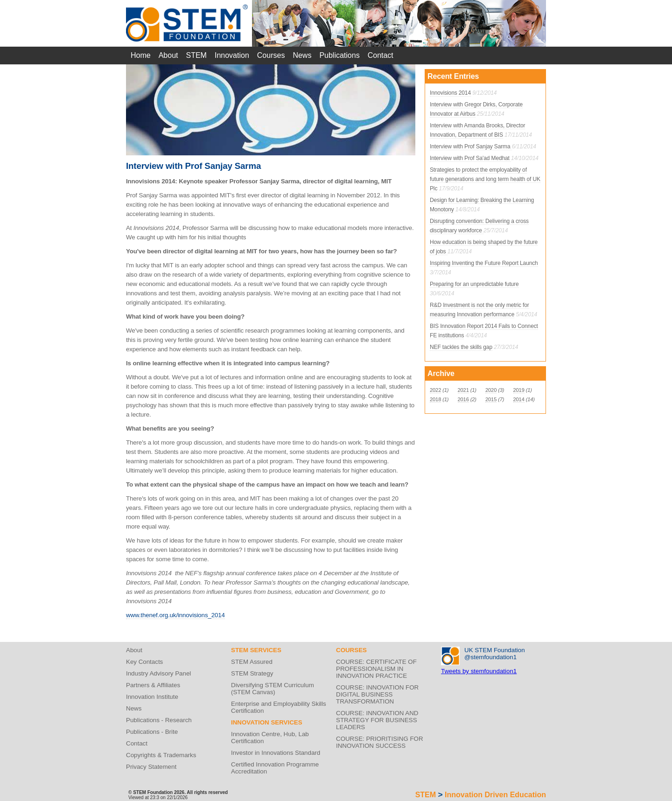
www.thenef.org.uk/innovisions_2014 (175, 615)
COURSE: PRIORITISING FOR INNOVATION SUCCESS (380, 742)
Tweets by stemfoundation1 (479, 671)
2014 (519, 399)
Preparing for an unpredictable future (474, 284)
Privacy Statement (151, 767)
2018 (435, 399)
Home (141, 55)
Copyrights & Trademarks (161, 755)
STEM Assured (252, 662)
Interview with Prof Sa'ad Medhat (470, 158)
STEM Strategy (252, 673)
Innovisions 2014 (450, 93)
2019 (519, 390)
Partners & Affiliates (153, 685)
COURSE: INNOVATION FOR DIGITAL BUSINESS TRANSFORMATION (377, 694)
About (168, 55)
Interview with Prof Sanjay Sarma (471, 146)
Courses (271, 55)
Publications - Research (159, 720)
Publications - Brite (152, 732)
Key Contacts (144, 662)
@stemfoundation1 (490, 657)
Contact (381, 55)
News (302, 55)
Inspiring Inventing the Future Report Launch (484, 263)
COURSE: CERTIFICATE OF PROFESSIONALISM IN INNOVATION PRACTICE (376, 669)
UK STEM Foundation (495, 650)
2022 (435, 390)
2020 (491, 390)
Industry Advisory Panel (158, 673)
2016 (463, 399)
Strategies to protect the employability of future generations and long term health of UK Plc (485, 179)
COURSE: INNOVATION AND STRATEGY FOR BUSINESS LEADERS (377, 720)
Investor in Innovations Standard (276, 753)
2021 (463, 390)
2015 (491, 399)
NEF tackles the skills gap (461, 347)
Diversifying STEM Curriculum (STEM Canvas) (273, 689)
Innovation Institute (152, 697)
